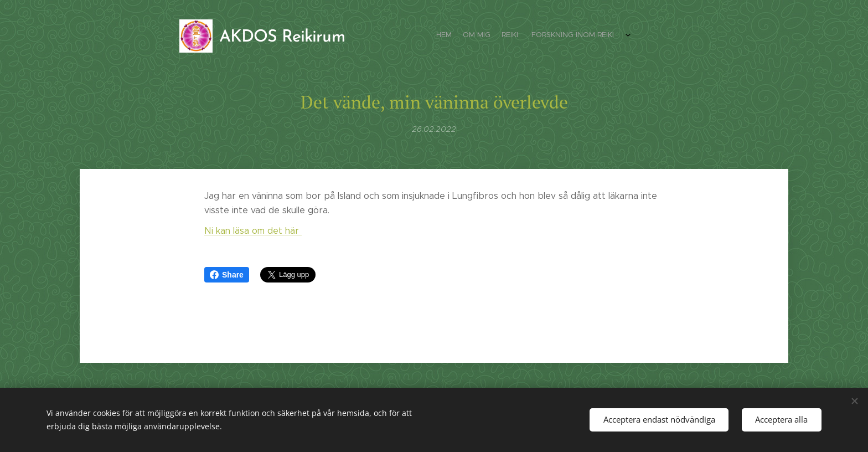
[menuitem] (582, 36)
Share (227, 275)
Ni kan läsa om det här (253, 231)
